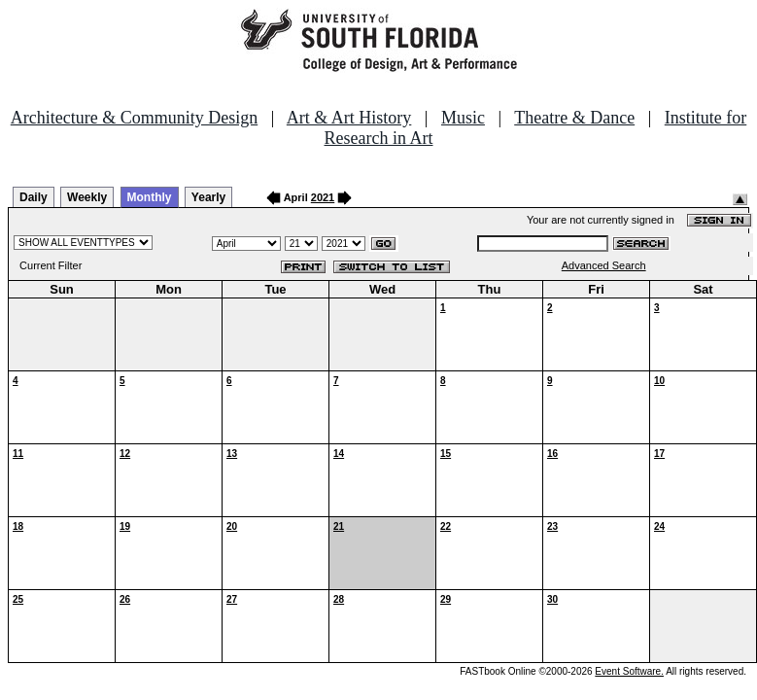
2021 (323, 197)
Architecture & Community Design (134, 118)
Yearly (208, 197)
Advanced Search (604, 265)
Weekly (87, 197)
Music (463, 118)
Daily (34, 197)
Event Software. (629, 671)
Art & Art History (349, 118)
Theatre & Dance (574, 118)
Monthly (150, 197)
